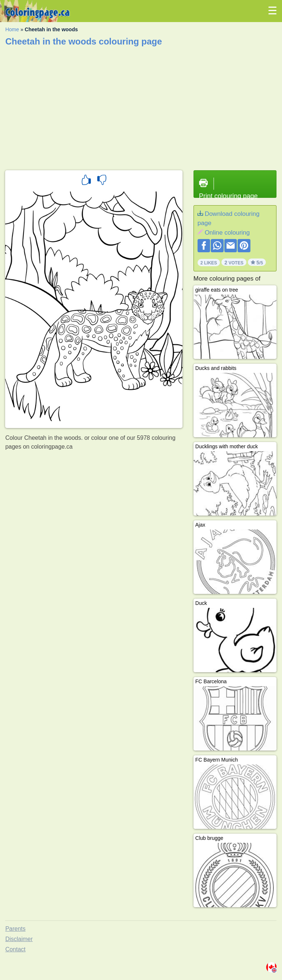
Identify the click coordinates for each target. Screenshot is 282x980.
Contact (15, 949)
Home (12, 29)
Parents (15, 929)
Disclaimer (19, 939)
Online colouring (227, 233)
